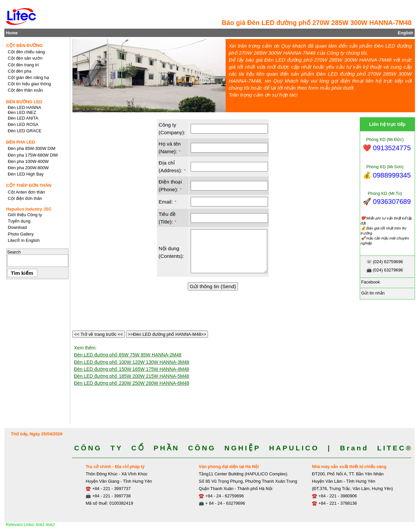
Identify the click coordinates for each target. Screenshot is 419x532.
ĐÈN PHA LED (21, 142)
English (405, 33)
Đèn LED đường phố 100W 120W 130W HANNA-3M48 (131, 362)
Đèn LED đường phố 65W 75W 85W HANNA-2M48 (128, 355)
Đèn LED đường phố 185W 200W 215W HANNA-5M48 (131, 376)
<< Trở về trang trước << (99, 334)
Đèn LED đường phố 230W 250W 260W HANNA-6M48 (131, 383)
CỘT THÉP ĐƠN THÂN (29, 185)
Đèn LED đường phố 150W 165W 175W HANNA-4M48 (131, 369)
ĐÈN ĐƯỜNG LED (24, 102)
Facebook (370, 282)
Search (14, 252)
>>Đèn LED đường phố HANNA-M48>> (167, 334)
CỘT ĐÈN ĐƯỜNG (25, 45)
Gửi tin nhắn (372, 293)
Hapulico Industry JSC (29, 209)
